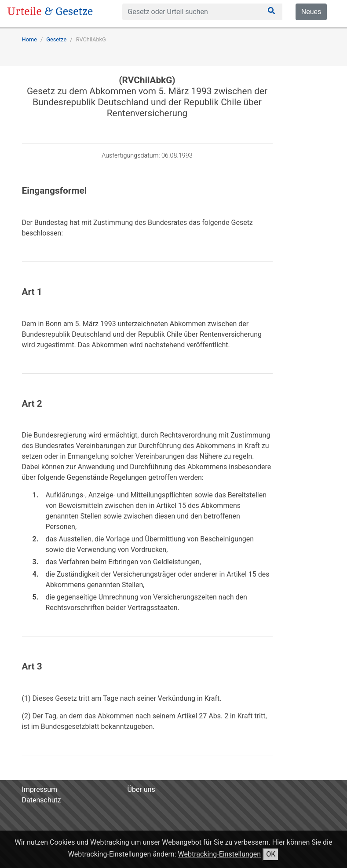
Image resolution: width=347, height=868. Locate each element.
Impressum (40, 789)
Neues (311, 12)
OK (271, 854)
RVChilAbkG (91, 39)
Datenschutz (42, 800)
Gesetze (56, 39)
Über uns (141, 789)
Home (29, 39)
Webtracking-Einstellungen (220, 854)
